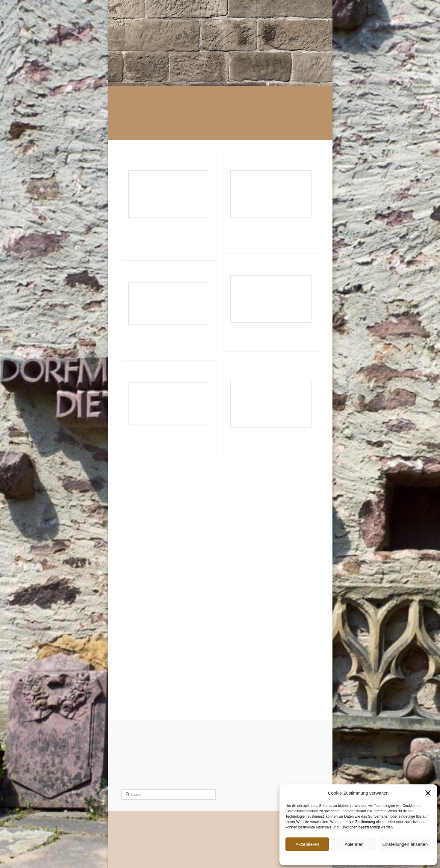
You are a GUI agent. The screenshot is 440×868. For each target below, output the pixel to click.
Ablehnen (354, 844)
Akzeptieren (307, 844)
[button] (428, 793)
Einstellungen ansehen (405, 844)
